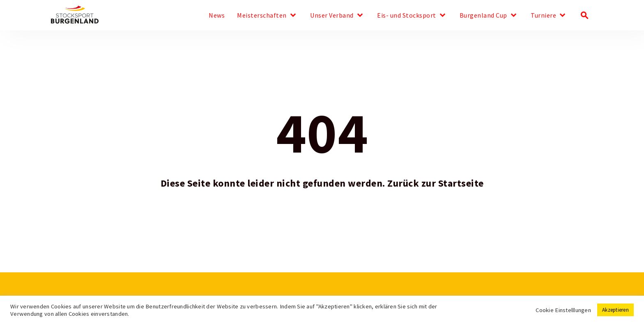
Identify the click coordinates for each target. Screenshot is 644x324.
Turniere (543, 16)
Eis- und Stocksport (407, 16)
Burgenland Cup (483, 16)
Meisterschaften (262, 16)
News (217, 16)
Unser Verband (332, 16)
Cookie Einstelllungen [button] (563, 310)
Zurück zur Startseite (436, 183)
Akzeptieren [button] (615, 310)
